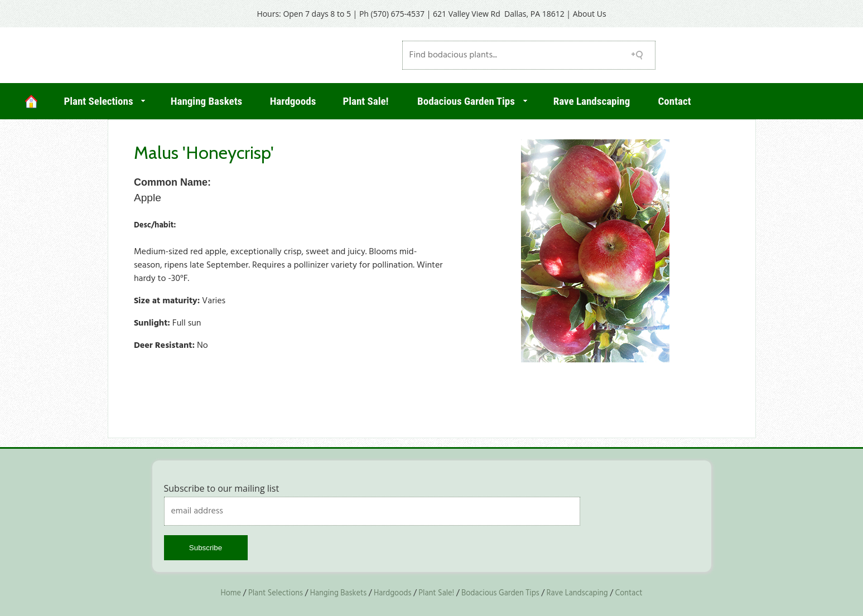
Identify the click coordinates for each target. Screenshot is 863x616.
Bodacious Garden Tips (466, 101)
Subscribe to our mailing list (222, 488)
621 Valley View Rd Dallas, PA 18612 (499, 14)
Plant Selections (98, 101)
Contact (675, 101)
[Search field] (529, 55)
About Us (590, 14)
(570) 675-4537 (398, 14)
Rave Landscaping (592, 101)
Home (231, 593)
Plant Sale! (365, 101)
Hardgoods (293, 101)
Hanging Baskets (206, 101)
